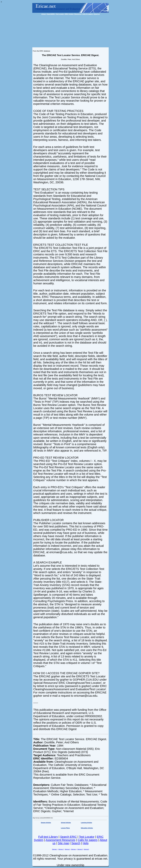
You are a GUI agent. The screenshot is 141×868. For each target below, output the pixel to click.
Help (86, 843)
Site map (63, 843)
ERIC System (69, 14)
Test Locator (60, 14)
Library (44, 14)
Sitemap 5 (80, 849)
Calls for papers (88, 14)
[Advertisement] (70, 30)
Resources (78, 14)
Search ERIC (68, 837)
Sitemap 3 (67, 849)
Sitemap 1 (55, 849)
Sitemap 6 (86, 849)
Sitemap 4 (74, 849)
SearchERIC (51, 14)
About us (97, 14)
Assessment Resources (60, 840)
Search (76, 843)
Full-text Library (48, 837)
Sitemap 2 (61, 849)
